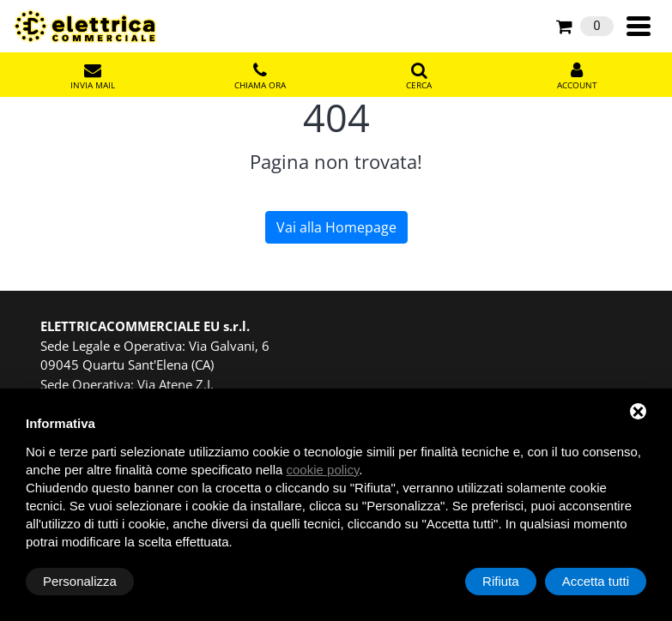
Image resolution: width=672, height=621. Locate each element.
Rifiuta (501, 581)
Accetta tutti (596, 581)
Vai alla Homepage (336, 227)
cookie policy (323, 470)
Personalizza (80, 581)
